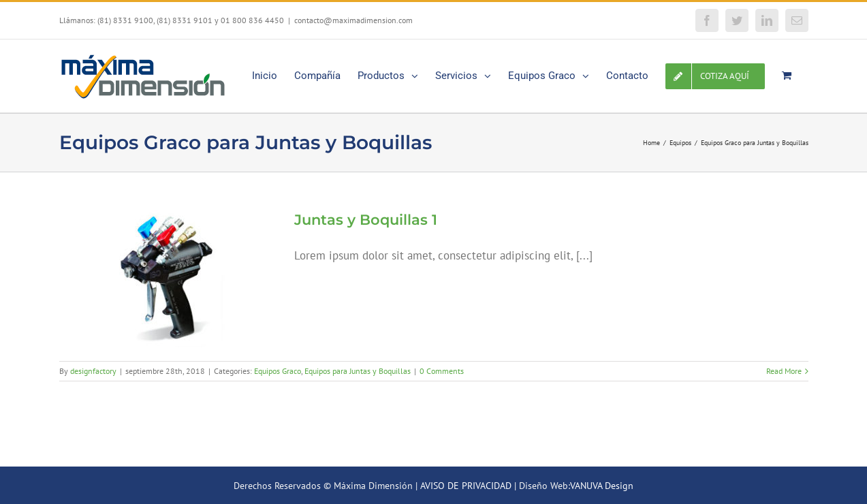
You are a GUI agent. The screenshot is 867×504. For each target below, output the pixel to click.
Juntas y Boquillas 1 (366, 220)
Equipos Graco (278, 371)
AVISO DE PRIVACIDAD (466, 486)
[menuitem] (265, 75)
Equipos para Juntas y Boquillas (358, 371)
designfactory (93, 371)
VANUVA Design (602, 486)
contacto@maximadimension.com (353, 20)
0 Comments (442, 371)
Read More (784, 371)
